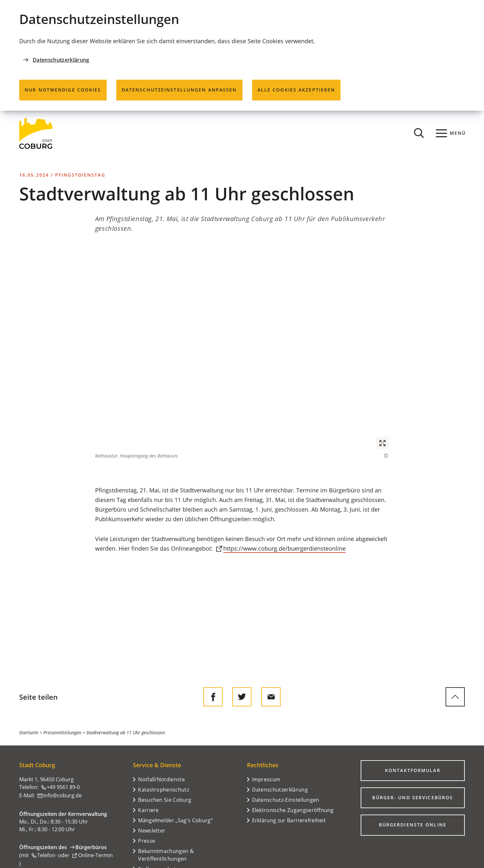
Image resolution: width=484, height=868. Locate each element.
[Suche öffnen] (419, 133)
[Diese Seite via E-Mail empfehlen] (271, 697)
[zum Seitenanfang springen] (455, 697)
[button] (242, 352)
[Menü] (451, 133)
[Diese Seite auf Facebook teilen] (213, 697)
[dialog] (242, 55)
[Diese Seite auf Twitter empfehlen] (242, 697)
